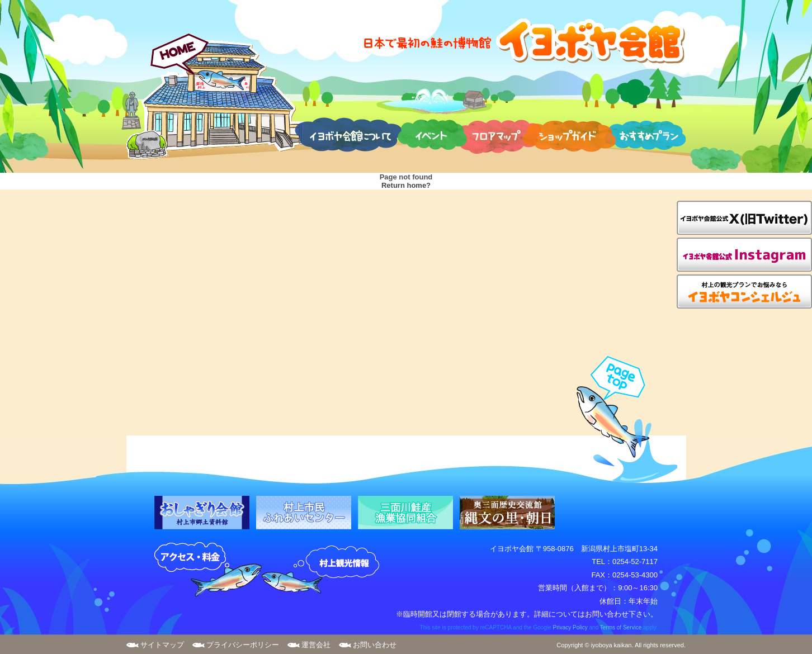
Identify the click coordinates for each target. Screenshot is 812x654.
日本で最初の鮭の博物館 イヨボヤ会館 (523, 41)
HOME (215, 96)
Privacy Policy (570, 627)
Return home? (406, 185)
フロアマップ (497, 134)
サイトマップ (162, 645)
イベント (432, 134)
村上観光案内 (323, 570)
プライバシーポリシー (243, 645)
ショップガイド (569, 134)
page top (622, 420)
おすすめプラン (645, 134)
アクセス (208, 570)
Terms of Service (621, 627)
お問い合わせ (375, 645)
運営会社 (316, 645)
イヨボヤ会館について (348, 134)
